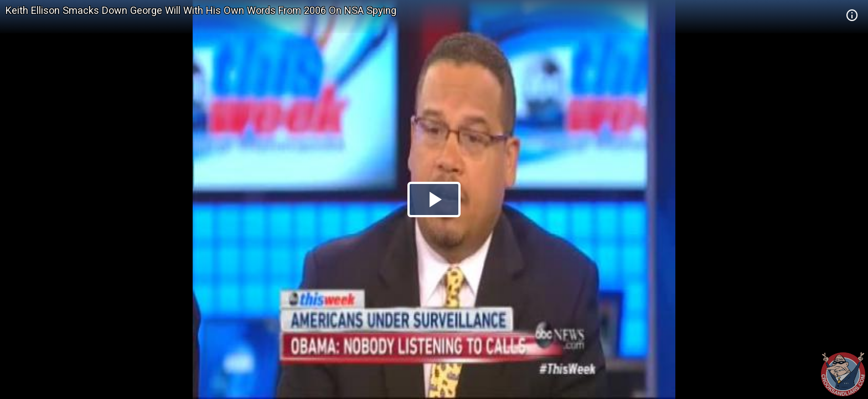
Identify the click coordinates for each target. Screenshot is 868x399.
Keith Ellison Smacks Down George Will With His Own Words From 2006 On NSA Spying (201, 10)
